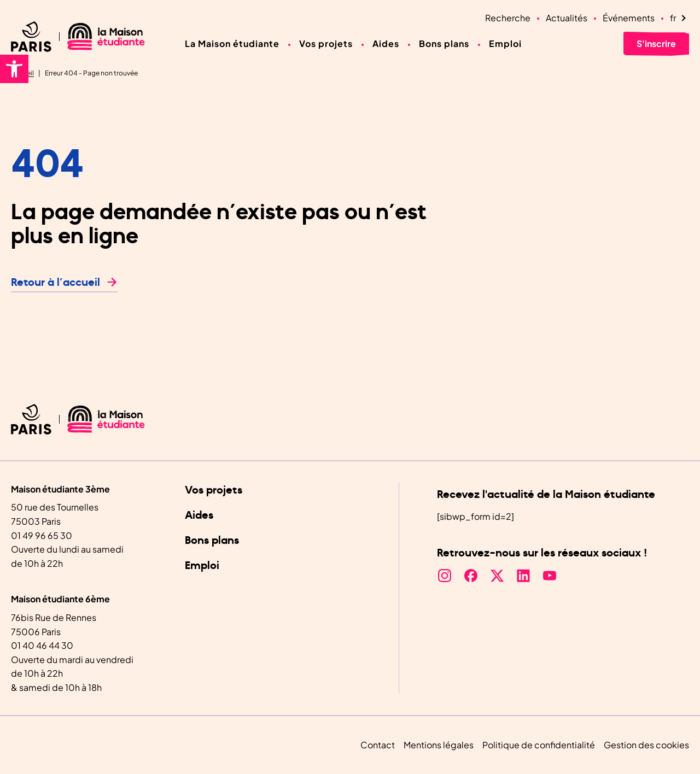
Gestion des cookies (646, 745)
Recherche (508, 18)
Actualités (567, 18)
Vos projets (326, 43)
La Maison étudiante (232, 43)
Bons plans (444, 43)
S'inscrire (656, 43)
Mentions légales (439, 745)
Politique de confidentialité (539, 745)
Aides (386, 43)
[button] (14, 69)
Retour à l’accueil (56, 283)
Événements (629, 18)
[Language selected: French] (679, 18)
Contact (378, 745)
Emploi (505, 43)
